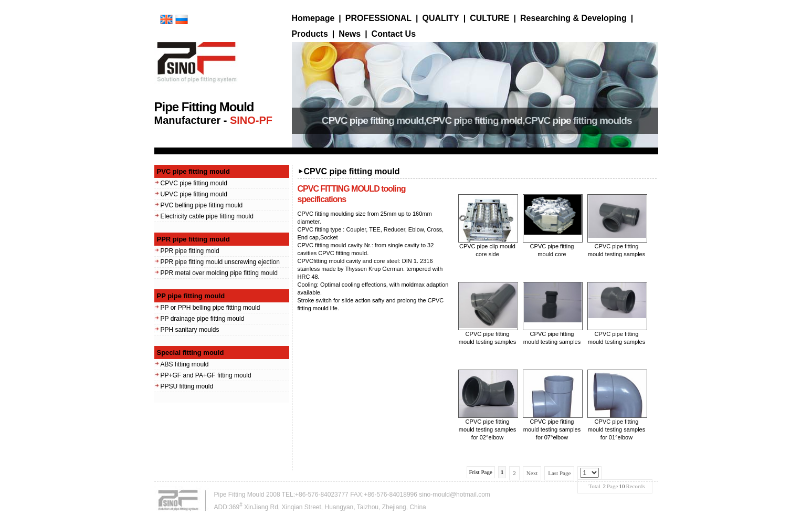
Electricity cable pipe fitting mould (207, 216)
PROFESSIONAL (378, 18)
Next (532, 473)
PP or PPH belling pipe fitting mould (210, 308)
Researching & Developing (573, 18)
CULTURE (489, 18)
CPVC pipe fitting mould (194, 183)
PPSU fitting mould (187, 386)
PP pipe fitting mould (191, 296)
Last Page (559, 473)
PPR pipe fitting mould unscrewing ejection (220, 262)
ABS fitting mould (185, 364)
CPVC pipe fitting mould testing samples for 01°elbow (616, 429)
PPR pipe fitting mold (190, 251)
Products (310, 34)
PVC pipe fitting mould (193, 171)
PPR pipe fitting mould (193, 239)
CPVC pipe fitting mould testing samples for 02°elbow (487, 429)
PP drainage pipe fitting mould (203, 319)
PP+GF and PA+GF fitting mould (206, 375)
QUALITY (441, 18)
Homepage (313, 18)
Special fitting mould (191, 353)
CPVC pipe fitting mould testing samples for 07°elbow (552, 429)
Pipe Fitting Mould (239, 495)
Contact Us (394, 34)
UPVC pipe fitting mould (194, 194)
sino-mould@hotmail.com (455, 495)
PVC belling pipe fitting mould (202, 205)
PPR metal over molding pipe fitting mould (219, 273)
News (350, 34)
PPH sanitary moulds (190, 330)
